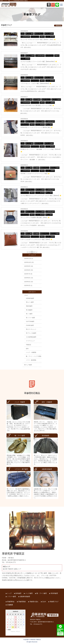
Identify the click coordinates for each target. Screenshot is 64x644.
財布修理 (18, 593)
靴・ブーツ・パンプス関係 (34, 356)
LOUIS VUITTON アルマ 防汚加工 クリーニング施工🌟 (37, 105)
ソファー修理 (11, 597)
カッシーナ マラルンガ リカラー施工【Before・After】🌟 (38, 39)
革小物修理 (36, 168)
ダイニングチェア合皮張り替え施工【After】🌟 (35, 217)
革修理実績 (22, 602)
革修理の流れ (34, 602)
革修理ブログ (54, 602)
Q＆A (44, 602)
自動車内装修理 (25, 597)
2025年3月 (27, 285)
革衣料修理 (54, 593)
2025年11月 (28, 258)
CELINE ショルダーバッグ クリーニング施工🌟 (35, 174)
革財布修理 (29, 306)
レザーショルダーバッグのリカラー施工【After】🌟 (36, 239)
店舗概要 (10, 605)
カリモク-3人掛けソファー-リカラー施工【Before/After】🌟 (39, 61)
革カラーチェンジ (39, 34)
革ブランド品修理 (49, 34)
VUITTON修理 (37, 99)
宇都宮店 (42, 37)
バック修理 (29, 593)
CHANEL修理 (30, 325)
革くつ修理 (29, 314)
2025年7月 (27, 274)
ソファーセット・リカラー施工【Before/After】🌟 (36, 83)
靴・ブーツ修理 (42, 593)
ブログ (23, 34)
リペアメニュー (35, 37)
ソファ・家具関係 (50, 37)
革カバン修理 (29, 99)
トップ (9, 593)
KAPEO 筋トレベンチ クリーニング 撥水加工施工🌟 (37, 127)
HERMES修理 (30, 298)
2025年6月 (27, 278)
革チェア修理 (49, 124)
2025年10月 (28, 262)
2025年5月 (27, 282)
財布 (27, 349)
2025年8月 (27, 270)
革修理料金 (11, 602)
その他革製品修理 (25, 37)
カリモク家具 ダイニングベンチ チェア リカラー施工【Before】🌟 (41, 195)
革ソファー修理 (29, 34)
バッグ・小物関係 (50, 102)
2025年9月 (27, 266)
